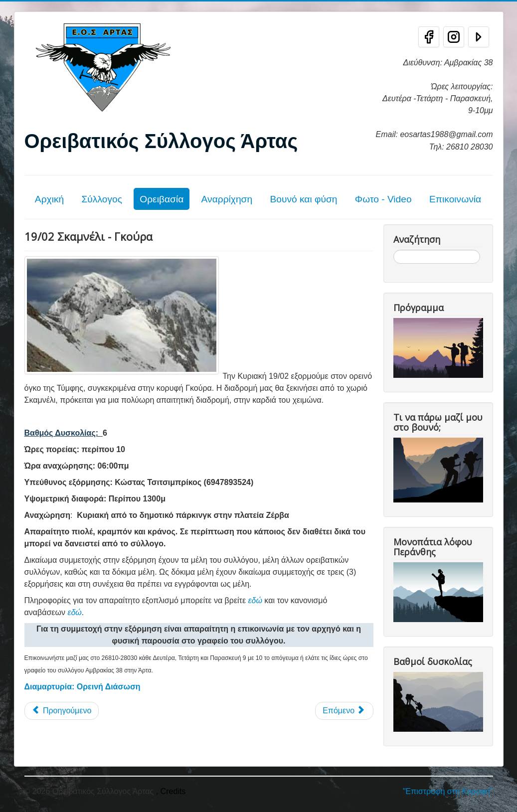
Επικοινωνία (455, 199)
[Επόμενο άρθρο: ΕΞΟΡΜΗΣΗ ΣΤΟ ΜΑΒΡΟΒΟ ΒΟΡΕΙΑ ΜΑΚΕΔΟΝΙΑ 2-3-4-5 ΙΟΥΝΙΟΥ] (344, 711)
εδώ (255, 600)
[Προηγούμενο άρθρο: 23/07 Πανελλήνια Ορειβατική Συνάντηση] (62, 711)
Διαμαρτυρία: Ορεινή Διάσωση (83, 687)
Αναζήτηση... (394, 250)
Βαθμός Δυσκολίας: (62, 433)
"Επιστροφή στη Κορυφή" (448, 791)
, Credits (171, 791)
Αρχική (49, 199)
